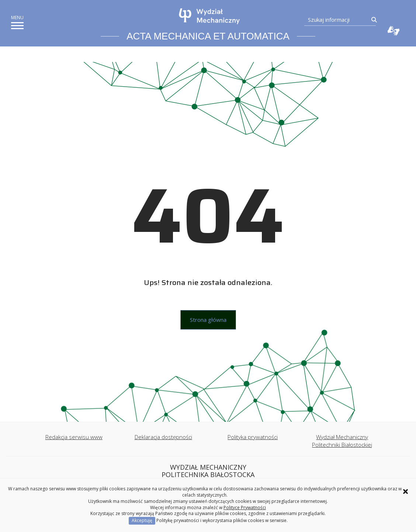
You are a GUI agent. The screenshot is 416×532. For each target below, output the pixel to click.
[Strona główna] (210, 16)
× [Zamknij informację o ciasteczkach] (405, 491)
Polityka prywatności (253, 437)
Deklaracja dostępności (163, 437)
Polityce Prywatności (245, 507)
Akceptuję (142, 520)
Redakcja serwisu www (74, 437)
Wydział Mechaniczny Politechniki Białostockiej (342, 441)
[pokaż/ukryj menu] (17, 26)
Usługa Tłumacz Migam (394, 31)
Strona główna (208, 320)
